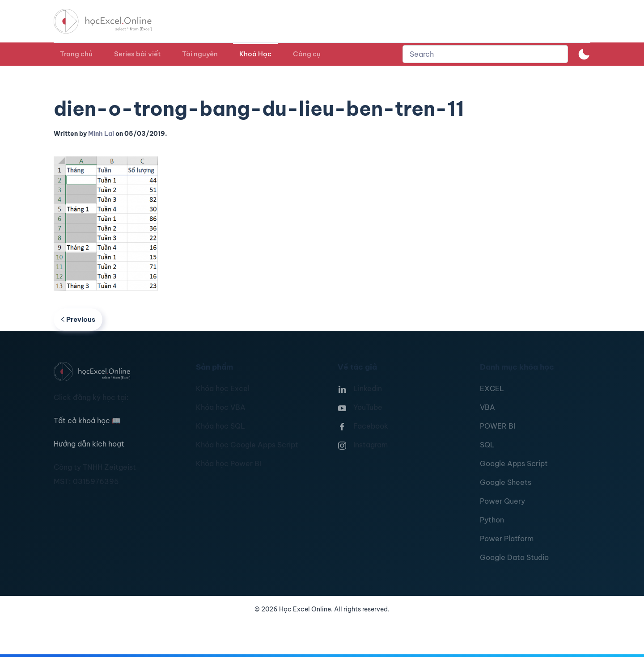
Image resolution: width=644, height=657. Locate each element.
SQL (487, 445)
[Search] (485, 54)
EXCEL (492, 388)
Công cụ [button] (307, 54)
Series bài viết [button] (137, 54)
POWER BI (498, 426)
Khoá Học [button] (255, 54)
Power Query (502, 501)
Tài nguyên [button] (200, 54)
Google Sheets (506, 482)
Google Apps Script (514, 463)
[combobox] (485, 54)
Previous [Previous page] (78, 319)
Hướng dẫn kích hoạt (89, 444)
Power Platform (507, 539)
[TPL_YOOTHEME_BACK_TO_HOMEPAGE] (111, 21)
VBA (487, 407)
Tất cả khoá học (87, 421)
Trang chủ (76, 54)
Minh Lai (101, 134)
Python (492, 520)
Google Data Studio (514, 557)
